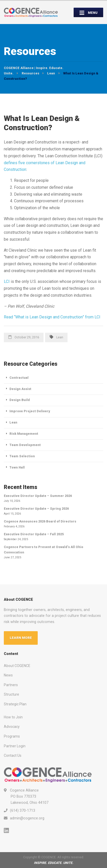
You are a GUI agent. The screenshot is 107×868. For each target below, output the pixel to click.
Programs (12, 736)
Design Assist (20, 389)
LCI (7, 281)
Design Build (20, 400)
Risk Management (24, 434)
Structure (11, 694)
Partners (11, 685)
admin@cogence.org (27, 818)
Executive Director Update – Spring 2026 (36, 509)
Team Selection (22, 456)
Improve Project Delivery (30, 411)
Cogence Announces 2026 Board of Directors (40, 521)
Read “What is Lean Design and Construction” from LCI (52, 317)
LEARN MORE (21, 638)
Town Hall (17, 467)
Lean (60, 337)
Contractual (19, 378)
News (8, 675)
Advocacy (12, 727)
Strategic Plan (15, 704)
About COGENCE (17, 666)
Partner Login (15, 746)
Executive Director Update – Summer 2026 (38, 496)
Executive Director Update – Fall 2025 (34, 534)
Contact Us (13, 755)
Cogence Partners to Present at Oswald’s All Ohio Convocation (44, 550)
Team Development (25, 445)
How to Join (13, 717)
